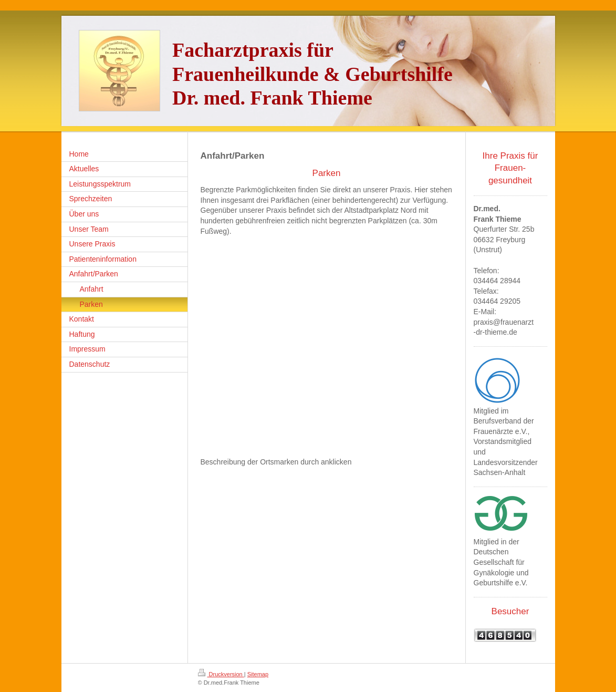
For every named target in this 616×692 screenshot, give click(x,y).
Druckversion (221, 674)
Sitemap (258, 674)
